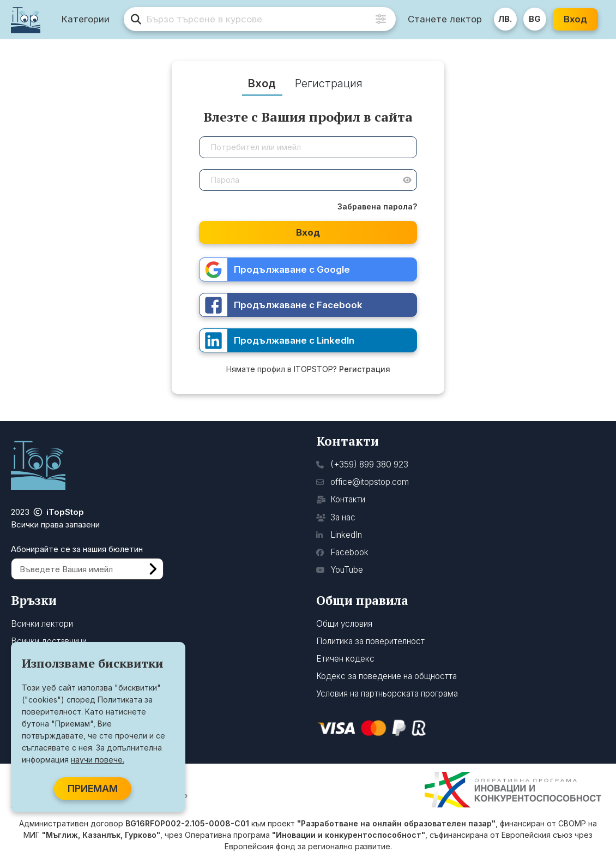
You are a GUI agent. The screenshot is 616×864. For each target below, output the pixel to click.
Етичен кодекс (345, 659)
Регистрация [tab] (329, 83)
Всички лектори (42, 624)
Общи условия (344, 624)
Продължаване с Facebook (281, 305)
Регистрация (365, 369)
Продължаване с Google (275, 270)
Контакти (341, 499)
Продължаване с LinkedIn (277, 341)
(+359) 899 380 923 (362, 464)
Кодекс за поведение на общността (386, 676)
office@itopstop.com (363, 482)
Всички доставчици (49, 641)
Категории (87, 20)
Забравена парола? (377, 206)
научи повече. (98, 760)
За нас (336, 517)
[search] (260, 20)
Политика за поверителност (370, 641)
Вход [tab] (262, 83)
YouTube (340, 570)
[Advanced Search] (382, 20)
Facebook (342, 552)
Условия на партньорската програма (387, 694)
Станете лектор (445, 19)
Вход (576, 19)
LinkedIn (339, 535)
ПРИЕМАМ (93, 788)
